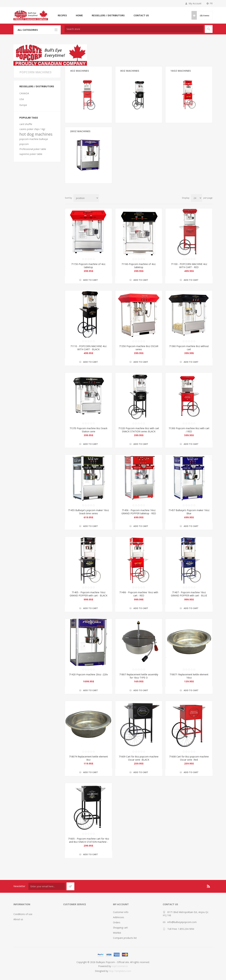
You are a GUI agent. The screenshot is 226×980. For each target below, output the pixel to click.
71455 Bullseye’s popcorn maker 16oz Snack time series (88, 512)
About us (18, 919)
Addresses (119, 917)
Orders (117, 922)
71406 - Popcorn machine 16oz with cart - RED (139, 594)
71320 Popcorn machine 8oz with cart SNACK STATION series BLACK (139, 430)
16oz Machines (181, 71)
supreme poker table (31, 154)
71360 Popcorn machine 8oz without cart (189, 348)
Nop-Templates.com (120, 971)
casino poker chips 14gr (32, 129)
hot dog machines (36, 134)
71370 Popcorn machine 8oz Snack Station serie (88, 430)
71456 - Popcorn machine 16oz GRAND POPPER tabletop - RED (139, 512)
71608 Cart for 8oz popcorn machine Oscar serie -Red (189, 758)
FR (211, 3)
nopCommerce (120, 966)
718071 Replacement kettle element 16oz (189, 676)
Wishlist (117, 933)
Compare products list (125, 938)
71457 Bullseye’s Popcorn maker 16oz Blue (189, 512)
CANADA (24, 93)
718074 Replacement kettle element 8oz (88, 758)
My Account (195, 3)
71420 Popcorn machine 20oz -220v (88, 674)
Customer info (121, 912)
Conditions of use (23, 914)
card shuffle (26, 124)
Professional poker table (33, 149)
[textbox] (134, 29)
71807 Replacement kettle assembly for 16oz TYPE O (139, 676)
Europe (23, 105)
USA (22, 99)
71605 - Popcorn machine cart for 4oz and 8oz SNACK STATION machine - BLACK (89, 842)
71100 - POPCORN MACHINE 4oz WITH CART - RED (189, 266)
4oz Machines (79, 71)
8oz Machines (130, 71)
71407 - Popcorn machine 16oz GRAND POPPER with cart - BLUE (189, 594)
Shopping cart (120, 928)
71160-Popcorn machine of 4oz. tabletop (139, 266)
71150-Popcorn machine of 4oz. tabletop (88, 266)
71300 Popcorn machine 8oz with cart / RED (189, 430)
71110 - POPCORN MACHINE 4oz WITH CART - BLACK (88, 348)
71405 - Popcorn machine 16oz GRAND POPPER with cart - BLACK (89, 594)
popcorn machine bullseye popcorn (34, 142)
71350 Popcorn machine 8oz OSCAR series (139, 348)
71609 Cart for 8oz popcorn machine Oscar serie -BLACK (139, 758)
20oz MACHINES (80, 131)
